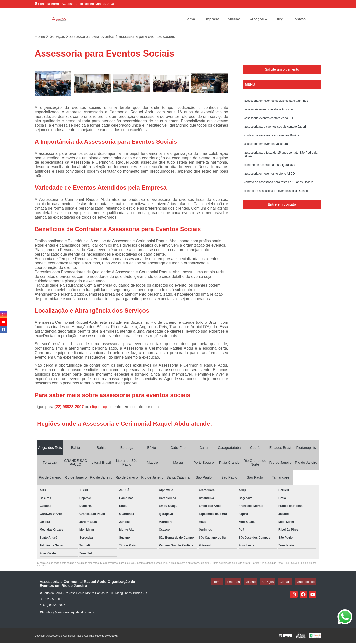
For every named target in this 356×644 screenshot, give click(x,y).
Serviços (256, 19)
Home (190, 19)
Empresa (211, 19)
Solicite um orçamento (282, 70)
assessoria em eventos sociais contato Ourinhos (276, 102)
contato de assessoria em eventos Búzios (272, 140)
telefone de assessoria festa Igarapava (270, 172)
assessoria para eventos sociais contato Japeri (275, 130)
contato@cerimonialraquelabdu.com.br (67, 613)
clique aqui (100, 408)
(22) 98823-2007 (70, 408)
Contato (299, 19)
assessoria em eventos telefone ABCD (270, 182)
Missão (234, 19)
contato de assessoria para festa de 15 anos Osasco (279, 191)
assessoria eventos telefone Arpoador (269, 112)
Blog (279, 19)
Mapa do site (307, 582)
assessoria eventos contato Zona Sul (269, 121)
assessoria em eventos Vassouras (267, 149)
